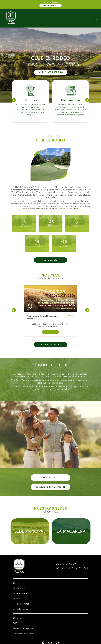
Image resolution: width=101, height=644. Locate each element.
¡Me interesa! (50, 478)
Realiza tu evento (21, 604)
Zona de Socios (20, 609)
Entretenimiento (21, 593)
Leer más (50, 332)
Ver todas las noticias (50, 345)
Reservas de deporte (23, 628)
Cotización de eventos (24, 634)
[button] (14, 100)
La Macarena (19, 588)
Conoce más (50, 260)
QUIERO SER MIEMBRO (50, 72)
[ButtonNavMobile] (96, 18)
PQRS (16, 623)
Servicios (17, 599)
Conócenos (19, 583)
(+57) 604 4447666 (65, 568)
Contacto (18, 618)
